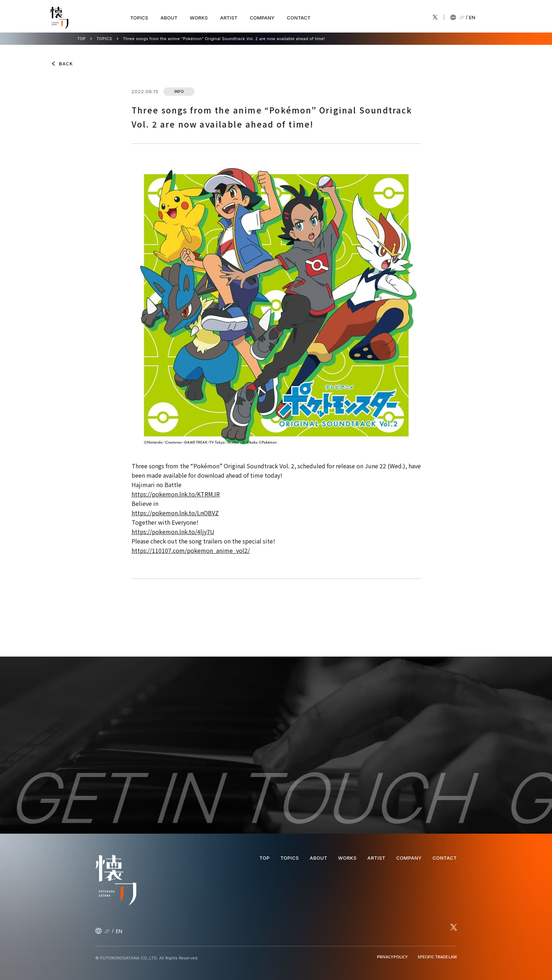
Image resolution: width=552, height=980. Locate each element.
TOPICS (139, 18)
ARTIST (229, 18)
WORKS (199, 18)
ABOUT (169, 18)
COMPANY (262, 18)
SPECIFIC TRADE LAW (437, 957)
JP (462, 17)
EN (472, 17)
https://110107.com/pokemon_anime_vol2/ (191, 550)
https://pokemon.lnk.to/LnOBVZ (175, 513)
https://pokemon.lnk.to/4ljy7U (173, 532)
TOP (82, 39)
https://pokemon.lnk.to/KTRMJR (176, 494)
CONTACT (299, 18)
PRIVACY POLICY (392, 957)
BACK (66, 63)
